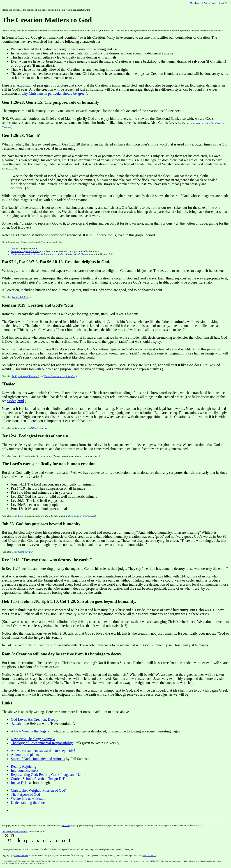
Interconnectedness (25, 771)
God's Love (17, 516)
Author (207, 3)
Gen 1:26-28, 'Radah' (21, 135)
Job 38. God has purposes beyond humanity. (42, 524)
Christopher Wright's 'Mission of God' (38, 790)
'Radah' (15, 249)
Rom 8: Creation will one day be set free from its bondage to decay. (62, 654)
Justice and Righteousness (33, 428)
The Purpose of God (25, 794)
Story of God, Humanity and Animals (38, 759)
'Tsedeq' (9, 384)
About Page (224, 3)
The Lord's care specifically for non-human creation (49, 464)
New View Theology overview (33, 739)
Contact (214, 3)
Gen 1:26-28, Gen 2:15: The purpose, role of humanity (51, 102)
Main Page (195, 3)
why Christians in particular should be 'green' (54, 93)
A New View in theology (29, 731)
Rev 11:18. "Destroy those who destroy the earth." (47, 560)
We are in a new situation (29, 799)
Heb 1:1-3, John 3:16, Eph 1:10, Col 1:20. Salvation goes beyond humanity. (69, 601)
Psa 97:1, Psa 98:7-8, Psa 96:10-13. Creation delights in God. (56, 262)
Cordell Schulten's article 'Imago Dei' (38, 779)
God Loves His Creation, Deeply (35, 719)
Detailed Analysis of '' (25, 251)
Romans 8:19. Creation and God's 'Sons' (38, 305)
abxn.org (66, 825)
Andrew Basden (21, 855)
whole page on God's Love (81, 516)
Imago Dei (18, 783)
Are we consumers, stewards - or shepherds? (43, 751)
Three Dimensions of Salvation (60, 376)
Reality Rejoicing (20, 297)
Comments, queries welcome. (15, 832)
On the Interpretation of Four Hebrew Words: (50, 254)
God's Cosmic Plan (21, 552)
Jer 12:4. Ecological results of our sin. (35, 436)
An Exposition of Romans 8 (25, 376)
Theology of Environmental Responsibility (42, 743)
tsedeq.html (16, 401)
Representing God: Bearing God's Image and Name (48, 775)
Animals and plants (25, 755)
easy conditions (149, 855)
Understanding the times (28, 803)
